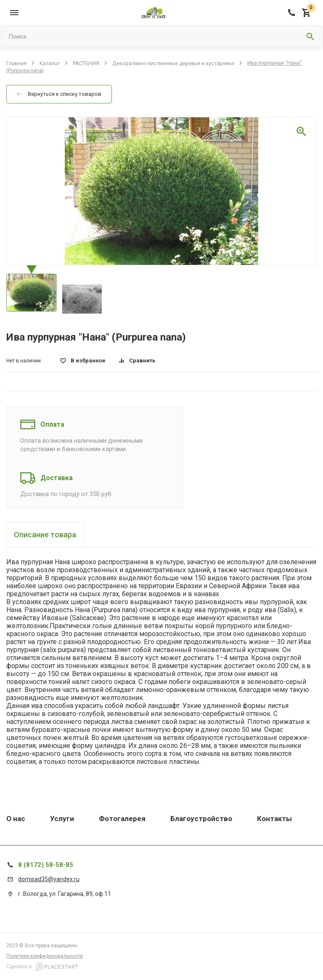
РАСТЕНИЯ (86, 63)
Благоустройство (201, 819)
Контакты (274, 819)
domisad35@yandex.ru (49, 879)
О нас (16, 819)
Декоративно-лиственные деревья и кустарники (173, 63)
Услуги (62, 819)
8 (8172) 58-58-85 (46, 865)
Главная (16, 63)
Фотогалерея (122, 819)
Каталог (50, 63)
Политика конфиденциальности (45, 956)
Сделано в (42, 967)
